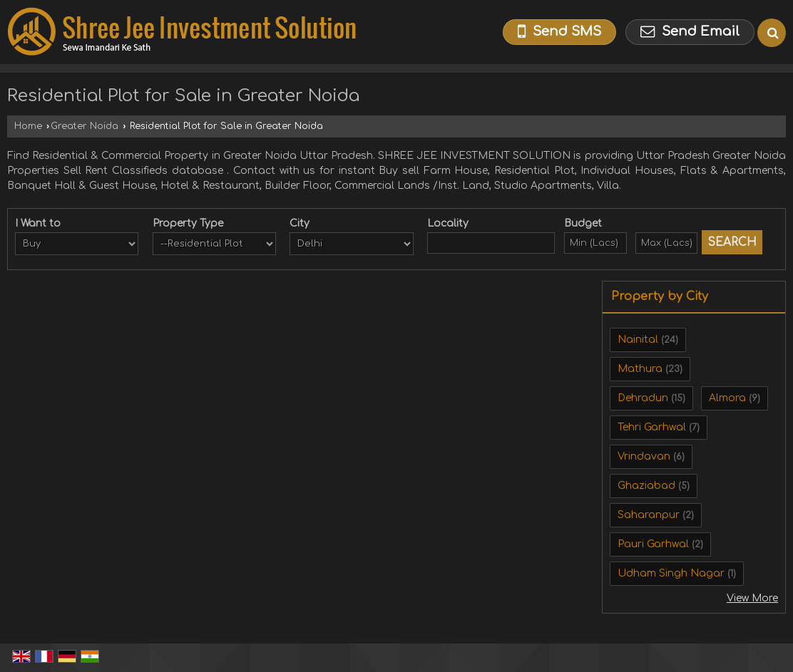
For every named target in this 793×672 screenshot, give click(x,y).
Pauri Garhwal (653, 544)
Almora (727, 398)
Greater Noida (85, 126)
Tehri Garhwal (652, 427)
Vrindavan (644, 456)
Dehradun (643, 398)
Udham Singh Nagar (671, 573)
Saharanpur (649, 515)
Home (28, 126)
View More (752, 598)
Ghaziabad (646, 486)
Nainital (638, 340)
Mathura (640, 369)
